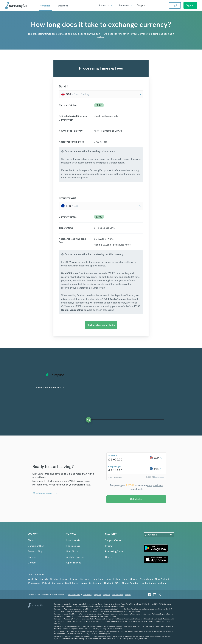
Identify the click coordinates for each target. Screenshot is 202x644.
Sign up (190, 5)
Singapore (57, 583)
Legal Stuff (98, 595)
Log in (175, 5)
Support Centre (113, 540)
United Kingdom (131, 583)
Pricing (109, 546)
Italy (125, 579)
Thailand (108, 583)
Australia (33, 579)
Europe (64, 579)
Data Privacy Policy (74, 595)
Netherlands (146, 579)
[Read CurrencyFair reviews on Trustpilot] (54, 374)
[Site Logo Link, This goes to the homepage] (21, 5)
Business (63, 6)
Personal (45, 6)
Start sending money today (101, 325)
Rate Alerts (72, 551)
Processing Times (114, 551)
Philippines (34, 583)
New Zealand (162, 579)
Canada (44, 579)
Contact (32, 563)
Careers (32, 557)
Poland (46, 583)
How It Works (73, 540)
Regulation (107, 595)
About (31, 540)
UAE (118, 583)
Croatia (54, 579)
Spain (84, 583)
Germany (85, 579)
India (108, 579)
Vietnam (162, 583)
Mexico (134, 579)
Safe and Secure (118, 595)
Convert (109, 557)
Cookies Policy (87, 595)
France (74, 579)
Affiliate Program (75, 557)
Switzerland (95, 583)
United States (148, 583)
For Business (73, 546)
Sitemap (128, 595)
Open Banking (74, 563)
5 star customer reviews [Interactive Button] (49, 388)
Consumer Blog (36, 546)
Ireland (117, 579)
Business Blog (35, 551)
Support (141, 5)
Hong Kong (98, 579)
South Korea (72, 583)
